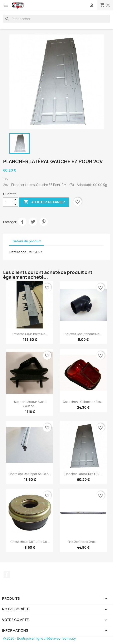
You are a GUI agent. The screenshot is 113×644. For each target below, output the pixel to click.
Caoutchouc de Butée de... (30, 542)
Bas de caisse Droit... (83, 542)
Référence (18, 252)
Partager (22, 222)
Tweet (33, 222)
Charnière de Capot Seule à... (30, 474)
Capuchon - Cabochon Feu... (83, 402)
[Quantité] (8, 202)
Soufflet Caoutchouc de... (83, 334)
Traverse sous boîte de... (30, 334)
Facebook (7, 574)
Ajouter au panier (44, 202)
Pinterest (44, 222)
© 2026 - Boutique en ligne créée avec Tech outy (40, 638)
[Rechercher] (56, 19)
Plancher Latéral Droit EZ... (83, 474)
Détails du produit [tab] (27, 241)
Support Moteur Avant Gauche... (30, 404)
